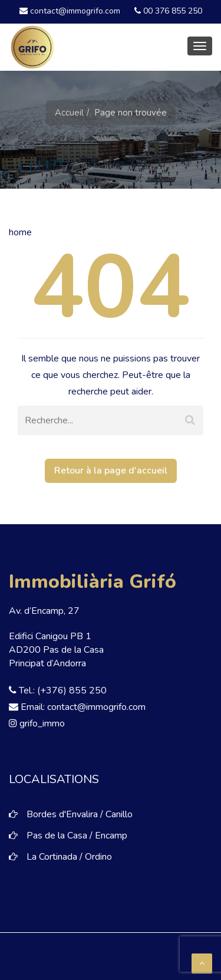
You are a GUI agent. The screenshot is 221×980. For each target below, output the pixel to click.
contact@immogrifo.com (70, 11)
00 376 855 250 (168, 11)
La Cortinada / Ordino (69, 857)
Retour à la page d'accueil (111, 471)
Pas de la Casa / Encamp (77, 836)
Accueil (69, 113)
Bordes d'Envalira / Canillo (80, 814)
